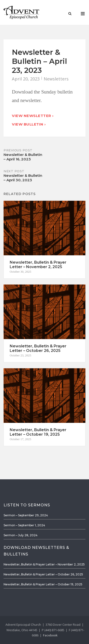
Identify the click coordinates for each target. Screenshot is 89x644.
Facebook (50, 635)
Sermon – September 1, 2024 (24, 525)
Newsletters (56, 79)
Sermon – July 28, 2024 (21, 535)
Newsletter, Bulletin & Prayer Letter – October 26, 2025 (43, 574)
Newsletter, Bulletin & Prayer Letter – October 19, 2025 (43, 584)
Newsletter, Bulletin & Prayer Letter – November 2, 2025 (44, 564)
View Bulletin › (29, 124)
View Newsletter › (33, 116)
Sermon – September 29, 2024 (26, 515)
